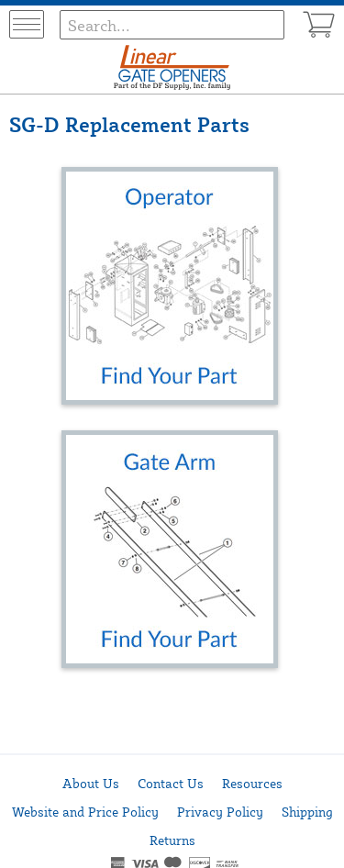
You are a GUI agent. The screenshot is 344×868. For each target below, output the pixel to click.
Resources (252, 783)
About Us (91, 783)
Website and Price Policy (85, 812)
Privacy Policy (220, 812)
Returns (172, 840)
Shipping (307, 812)
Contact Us (171, 783)
